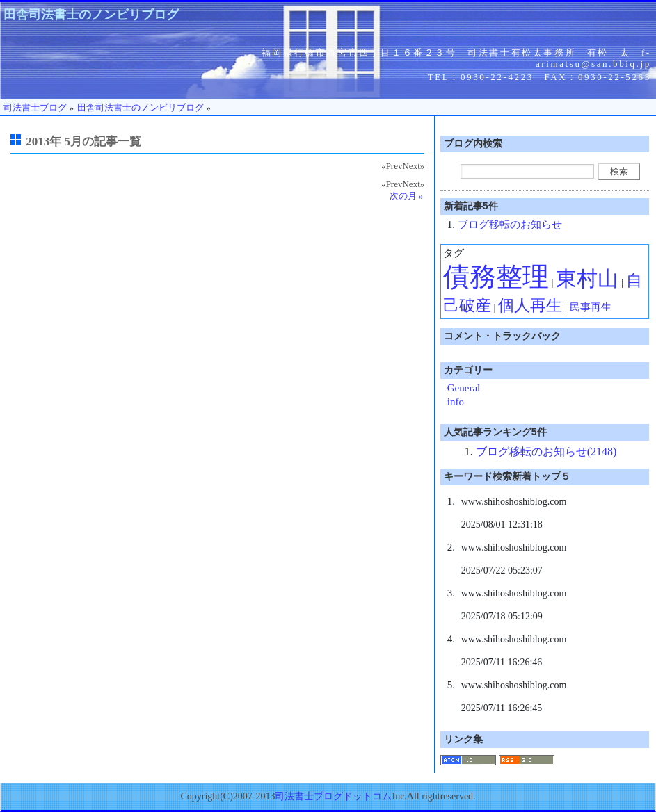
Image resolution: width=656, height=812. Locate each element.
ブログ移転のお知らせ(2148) (546, 452)
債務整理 (496, 277)
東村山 (587, 278)
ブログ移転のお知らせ (510, 225)
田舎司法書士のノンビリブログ (91, 15)
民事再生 (591, 307)
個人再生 (530, 306)
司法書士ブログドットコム (333, 796)
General (464, 388)
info (456, 402)
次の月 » (407, 196)
